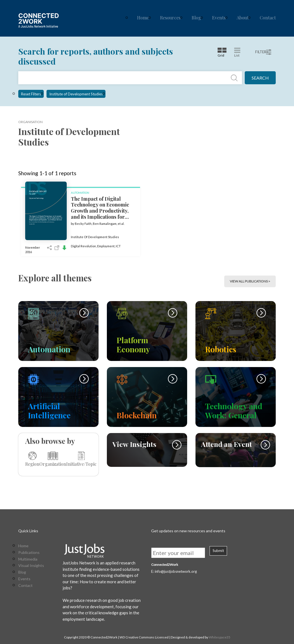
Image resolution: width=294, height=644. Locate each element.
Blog (196, 18)
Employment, (106, 246)
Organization (53, 459)
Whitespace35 (220, 637)
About (243, 18)
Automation (80, 193)
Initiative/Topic (81, 459)
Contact (268, 18)
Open (57, 248)
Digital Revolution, (84, 246)
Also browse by (50, 441)
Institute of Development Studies (76, 94)
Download (64, 248)
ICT (118, 246)
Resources (170, 18)
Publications (29, 553)
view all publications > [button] (250, 281)
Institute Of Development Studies (95, 237)
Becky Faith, (84, 224)
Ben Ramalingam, (105, 224)
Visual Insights (31, 566)
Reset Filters (31, 94)
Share (49, 248)
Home (143, 18)
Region (32, 459)
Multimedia (28, 559)
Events (219, 18)
